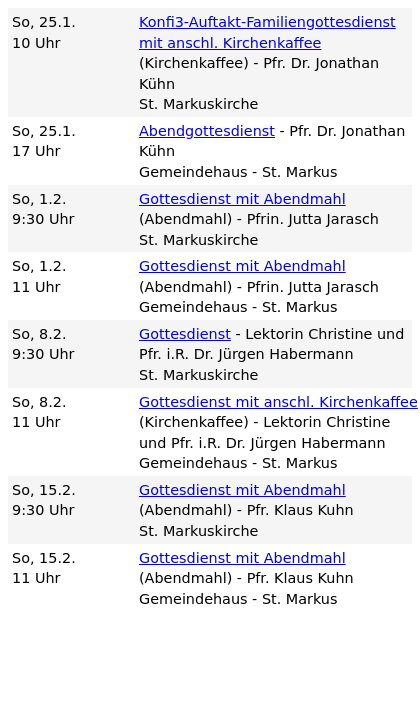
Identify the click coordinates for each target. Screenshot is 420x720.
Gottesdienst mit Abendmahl (242, 199)
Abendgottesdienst (207, 131)
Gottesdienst (185, 334)
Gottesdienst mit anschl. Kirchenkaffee (278, 402)
